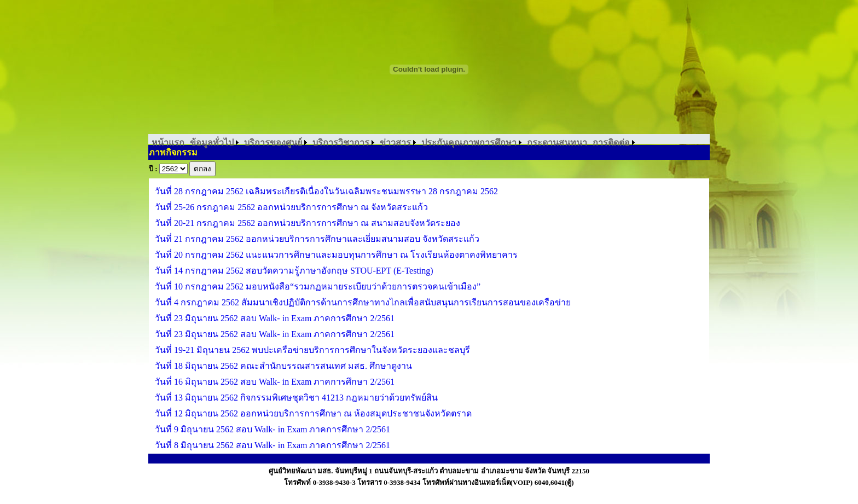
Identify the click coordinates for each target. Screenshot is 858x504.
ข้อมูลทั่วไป (212, 143)
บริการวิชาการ (341, 143)
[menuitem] (168, 143)
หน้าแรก (168, 143)
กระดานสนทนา (557, 143)
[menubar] (393, 143)
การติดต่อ (611, 143)
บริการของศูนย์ (273, 143)
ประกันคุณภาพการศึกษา (469, 143)
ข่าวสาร (395, 143)
